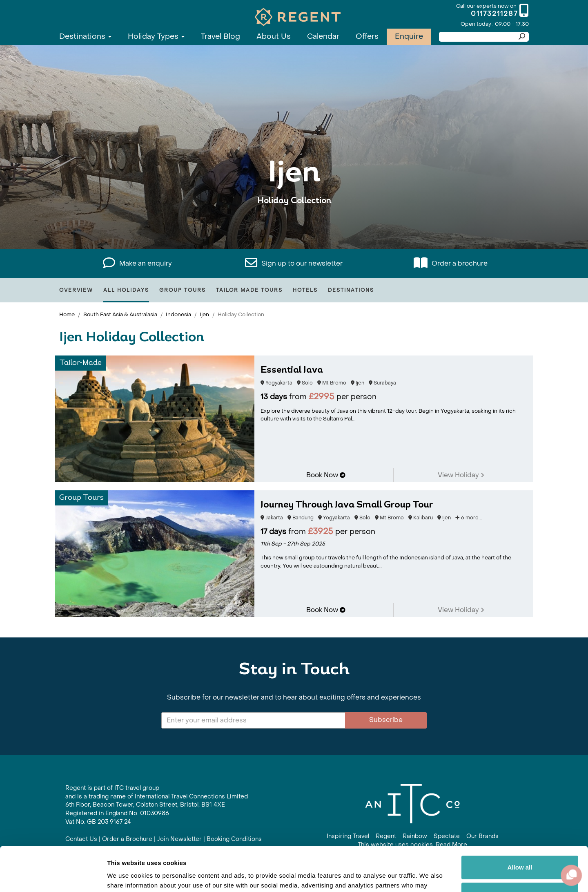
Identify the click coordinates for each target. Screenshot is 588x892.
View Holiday (461, 475)
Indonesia (178, 314)
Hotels (305, 290)
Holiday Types (156, 37)
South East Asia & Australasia (120, 314)
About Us (274, 37)
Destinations (85, 37)
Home (67, 314)
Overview (76, 290)
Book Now (326, 475)
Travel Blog (220, 37)
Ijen (204, 314)
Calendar (323, 37)
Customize (520, 852)
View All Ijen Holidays (294, 226)
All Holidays (126, 290)
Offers (367, 37)
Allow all (520, 826)
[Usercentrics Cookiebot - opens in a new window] (53, 876)
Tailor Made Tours (249, 290)
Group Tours (183, 290)
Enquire (409, 37)
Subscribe (386, 720)
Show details (126, 876)
